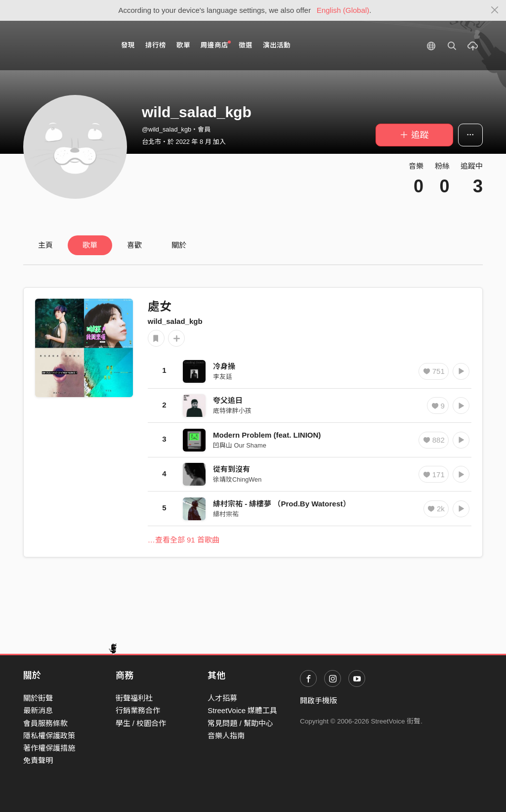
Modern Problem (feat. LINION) (267, 435)
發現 (128, 45)
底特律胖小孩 (232, 411)
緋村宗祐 (226, 514)
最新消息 (38, 710)
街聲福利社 (134, 698)
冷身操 (224, 366)
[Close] (495, 10)
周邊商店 (216, 45)
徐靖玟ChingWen (237, 479)
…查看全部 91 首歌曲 (184, 540)
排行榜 (156, 45)
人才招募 (222, 698)
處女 (160, 306)
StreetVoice (64, 45)
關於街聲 (38, 698)
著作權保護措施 (49, 748)
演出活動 (277, 45)
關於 (179, 245)
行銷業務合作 (138, 710)
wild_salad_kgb (175, 321)
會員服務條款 (45, 723)
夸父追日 (228, 400)
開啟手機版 (318, 700)
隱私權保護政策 (49, 736)
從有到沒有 (232, 469)
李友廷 (223, 377)
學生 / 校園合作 (141, 723)
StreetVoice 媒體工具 (242, 710)
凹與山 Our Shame (240, 445)
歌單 (183, 45)
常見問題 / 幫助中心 (240, 723)
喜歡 (134, 245)
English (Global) (343, 10)
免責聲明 (38, 760)
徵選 (246, 45)
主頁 (45, 245)
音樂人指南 (226, 736)
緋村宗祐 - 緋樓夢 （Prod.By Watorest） (282, 504)
